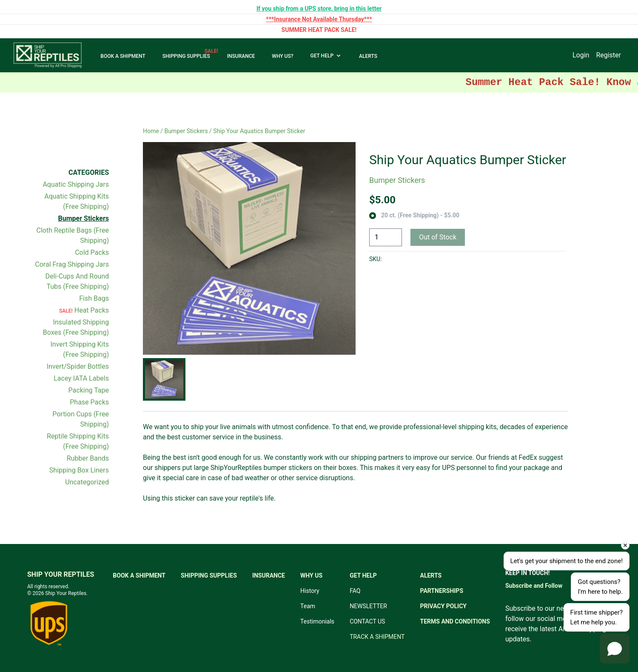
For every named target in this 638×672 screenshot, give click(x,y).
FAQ (355, 591)
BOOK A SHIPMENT (123, 56)
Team (308, 606)
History (310, 591)
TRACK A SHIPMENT (377, 637)
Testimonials (317, 621)
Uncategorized (87, 482)
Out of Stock (438, 237)
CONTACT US (367, 621)
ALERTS (368, 56)
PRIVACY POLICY (444, 606)
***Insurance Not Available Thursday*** (319, 19)
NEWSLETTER (368, 606)
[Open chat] (615, 649)
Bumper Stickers (186, 131)
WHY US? (282, 56)
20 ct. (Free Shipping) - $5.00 (420, 215)
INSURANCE (241, 56)
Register (608, 55)
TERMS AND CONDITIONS (455, 621)
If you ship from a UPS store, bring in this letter (319, 9)
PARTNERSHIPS (442, 591)
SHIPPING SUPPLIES (186, 56)
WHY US (311, 575)
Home (151, 131)
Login (581, 55)
